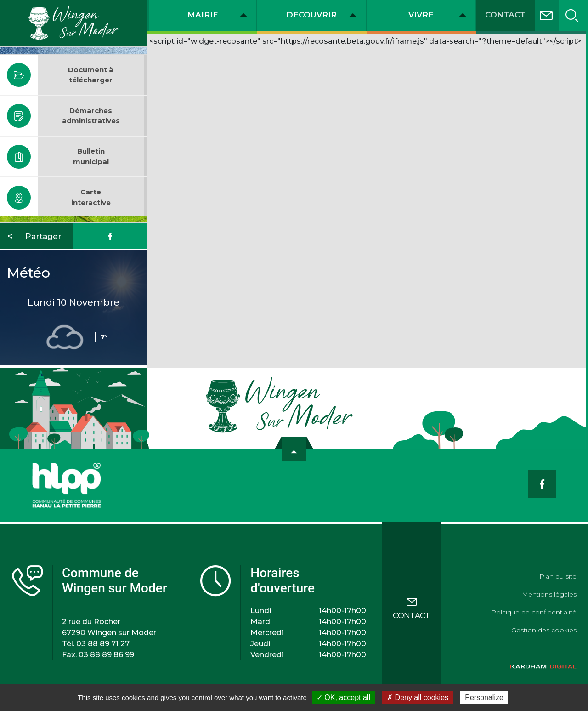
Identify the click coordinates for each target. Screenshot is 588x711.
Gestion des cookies (544, 630)
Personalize (484, 697)
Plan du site (558, 576)
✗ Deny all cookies (418, 697)
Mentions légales (549, 594)
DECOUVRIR (311, 15)
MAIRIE (203, 15)
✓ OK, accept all (343, 697)
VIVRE (421, 15)
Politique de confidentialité (534, 612)
